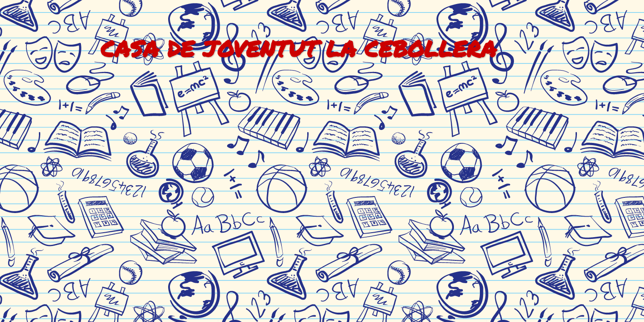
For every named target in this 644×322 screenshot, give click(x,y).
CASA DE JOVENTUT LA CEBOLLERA (299, 48)
